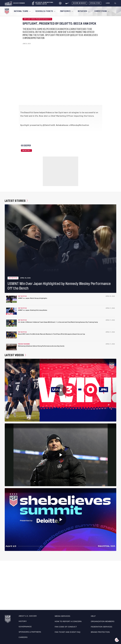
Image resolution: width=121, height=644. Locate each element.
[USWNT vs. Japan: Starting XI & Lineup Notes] (11, 311)
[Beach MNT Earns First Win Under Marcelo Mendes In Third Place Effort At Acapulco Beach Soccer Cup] (11, 335)
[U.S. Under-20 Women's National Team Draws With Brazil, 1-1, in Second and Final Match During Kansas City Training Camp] (11, 323)
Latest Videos (15, 355)
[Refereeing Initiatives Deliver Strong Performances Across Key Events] (11, 347)
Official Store (95, 3)
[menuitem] (22, 11)
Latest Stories (16, 201)
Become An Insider (80, 3)
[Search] (115, 3)
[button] (116, 3)
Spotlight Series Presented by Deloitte (37, 19)
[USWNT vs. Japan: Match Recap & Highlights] (11, 299)
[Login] (108, 3)
